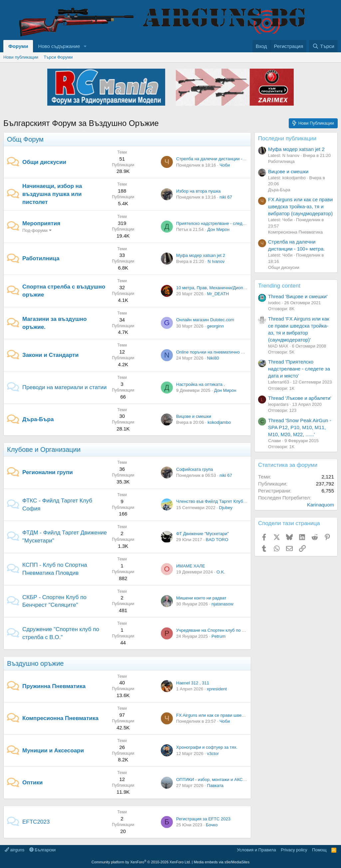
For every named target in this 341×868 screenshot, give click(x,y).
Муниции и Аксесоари (53, 751)
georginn (216, 326)
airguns (14, 850)
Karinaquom (321, 505)
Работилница (41, 258)
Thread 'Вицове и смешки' (298, 296)
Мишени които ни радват (201, 598)
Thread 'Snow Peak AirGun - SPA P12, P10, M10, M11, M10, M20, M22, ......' (300, 427)
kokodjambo (219, 422)
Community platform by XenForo (141, 862)
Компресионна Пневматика (60, 718)
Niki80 (213, 358)
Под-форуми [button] (35, 230)
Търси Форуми (58, 57)
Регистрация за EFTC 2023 (203, 819)
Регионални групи (48, 472)
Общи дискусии (44, 162)
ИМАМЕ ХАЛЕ (191, 566)
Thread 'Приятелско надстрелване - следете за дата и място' (299, 369)
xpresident (217, 689)
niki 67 (226, 197)
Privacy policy (294, 850)
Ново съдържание (59, 46)
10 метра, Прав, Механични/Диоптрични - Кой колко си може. (238, 288)
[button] (85, 46)
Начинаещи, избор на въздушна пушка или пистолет (52, 194)
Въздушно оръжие (35, 663)
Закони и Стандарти (50, 355)
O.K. (221, 572)
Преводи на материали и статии (64, 387)
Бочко (212, 825)
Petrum (218, 636)
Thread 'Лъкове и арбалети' (300, 398)
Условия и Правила (256, 850)
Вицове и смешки (194, 416)
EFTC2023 (36, 822)
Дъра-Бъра (38, 419)
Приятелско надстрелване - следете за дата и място (229, 223)
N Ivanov (216, 261)
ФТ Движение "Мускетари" (202, 534)
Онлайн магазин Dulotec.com (205, 320)
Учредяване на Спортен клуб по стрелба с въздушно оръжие (237, 630)
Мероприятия (41, 223)
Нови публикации (21, 57)
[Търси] (323, 46)
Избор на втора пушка (198, 191)
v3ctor (213, 754)
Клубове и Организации (44, 449)
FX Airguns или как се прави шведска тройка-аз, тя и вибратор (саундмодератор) (300, 206)
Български (42, 850)
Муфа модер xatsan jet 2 (201, 255)
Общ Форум (25, 139)
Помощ (319, 850)
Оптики (32, 783)
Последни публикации (287, 138)
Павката (215, 786)
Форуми (18, 46)
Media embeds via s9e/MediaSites (222, 862)
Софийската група (195, 469)
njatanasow (222, 604)
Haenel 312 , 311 (193, 683)
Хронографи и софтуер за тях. (207, 747)
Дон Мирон (218, 229)
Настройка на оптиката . (200, 384)
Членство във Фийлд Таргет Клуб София (217, 501)
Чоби (225, 165)
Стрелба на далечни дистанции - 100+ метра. (222, 159)
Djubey (226, 508)
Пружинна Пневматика (54, 686)
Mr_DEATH (218, 294)
